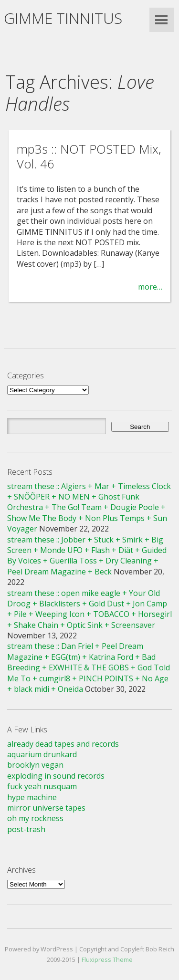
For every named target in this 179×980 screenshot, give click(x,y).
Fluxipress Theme (107, 959)
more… (150, 287)
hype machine (32, 797)
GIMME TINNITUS (63, 18)
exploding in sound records (56, 776)
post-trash (26, 829)
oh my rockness (35, 818)
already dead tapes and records (63, 744)
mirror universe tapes (46, 808)
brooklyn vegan (35, 765)
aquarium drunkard (42, 754)
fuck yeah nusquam (42, 786)
